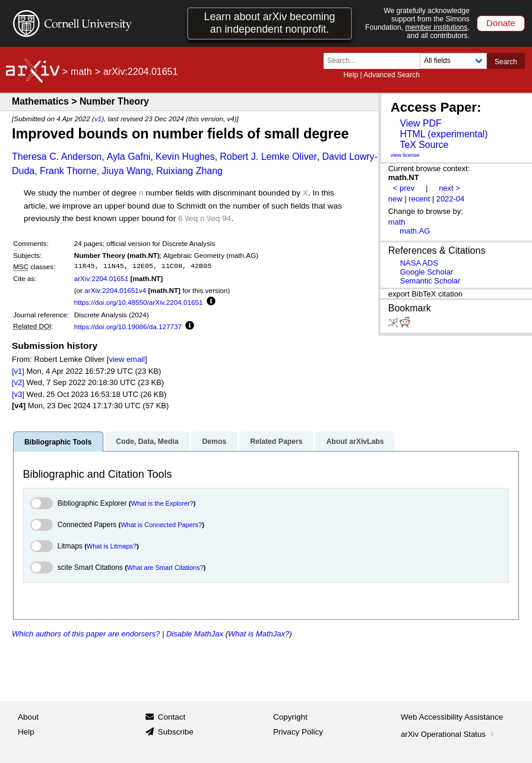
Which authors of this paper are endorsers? (86, 634)
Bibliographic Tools (58, 442)
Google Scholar (427, 272)
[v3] (18, 394)
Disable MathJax (195, 634)
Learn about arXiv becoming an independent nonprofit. (270, 23)
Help (351, 75)
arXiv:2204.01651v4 (115, 290)
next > (449, 188)
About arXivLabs (355, 442)
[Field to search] (453, 61)
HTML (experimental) (444, 134)
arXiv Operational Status (449, 734)
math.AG (415, 231)
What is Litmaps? (112, 546)
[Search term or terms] (375, 61)
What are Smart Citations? (165, 567)
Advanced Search (392, 75)
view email (126, 359)
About (28, 717)
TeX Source (424, 145)
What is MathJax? (259, 634)
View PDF (420, 123)
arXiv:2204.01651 (102, 278)
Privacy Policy (298, 732)
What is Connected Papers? (161, 525)
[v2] (18, 382)
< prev (404, 188)
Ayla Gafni (129, 157)
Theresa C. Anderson (57, 157)
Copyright (290, 717)
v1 (98, 119)
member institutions (436, 27)
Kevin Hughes (185, 157)
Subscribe (176, 732)
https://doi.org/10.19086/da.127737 (128, 327)
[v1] (18, 371)
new (395, 199)
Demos (214, 442)
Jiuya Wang (126, 171)
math (81, 72)
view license (405, 155)
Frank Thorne (68, 171)
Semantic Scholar (430, 281)
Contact (172, 717)
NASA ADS (419, 263)
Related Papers (276, 442)
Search (506, 62)
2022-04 (451, 199)
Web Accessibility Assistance (452, 717)
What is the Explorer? (162, 503)
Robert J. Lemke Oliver (268, 157)
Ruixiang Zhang (189, 171)
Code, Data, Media (147, 442)
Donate (501, 23)
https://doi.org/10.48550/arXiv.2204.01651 (139, 302)
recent (419, 199)
